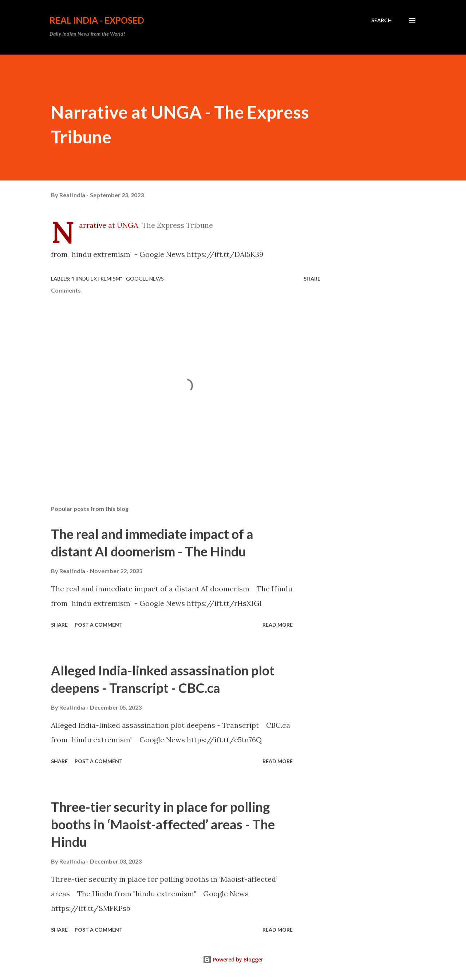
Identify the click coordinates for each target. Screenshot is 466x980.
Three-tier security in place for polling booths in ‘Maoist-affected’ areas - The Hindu (163, 824)
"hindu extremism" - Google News (118, 279)
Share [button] (312, 279)
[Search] (382, 20)
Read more (278, 625)
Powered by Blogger (233, 959)
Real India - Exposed (97, 20)
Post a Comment (99, 625)
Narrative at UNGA (109, 225)
